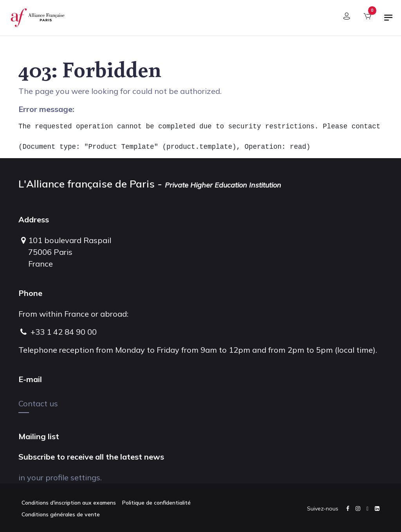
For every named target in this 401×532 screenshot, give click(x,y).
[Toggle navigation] (388, 21)
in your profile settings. (60, 477)
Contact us (38, 403)
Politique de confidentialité (156, 503)
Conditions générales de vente (61, 514)
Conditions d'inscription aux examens (69, 503)
